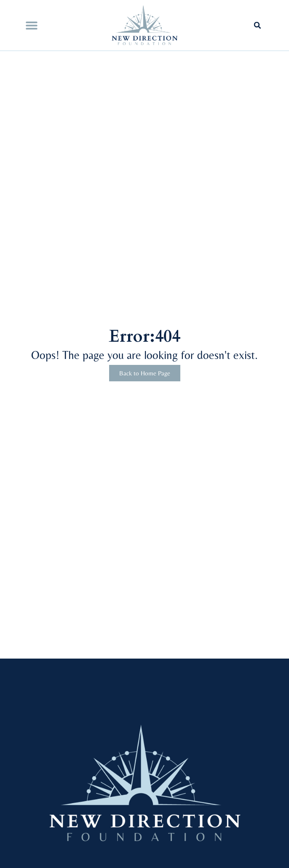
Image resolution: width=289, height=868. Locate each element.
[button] (31, 25)
